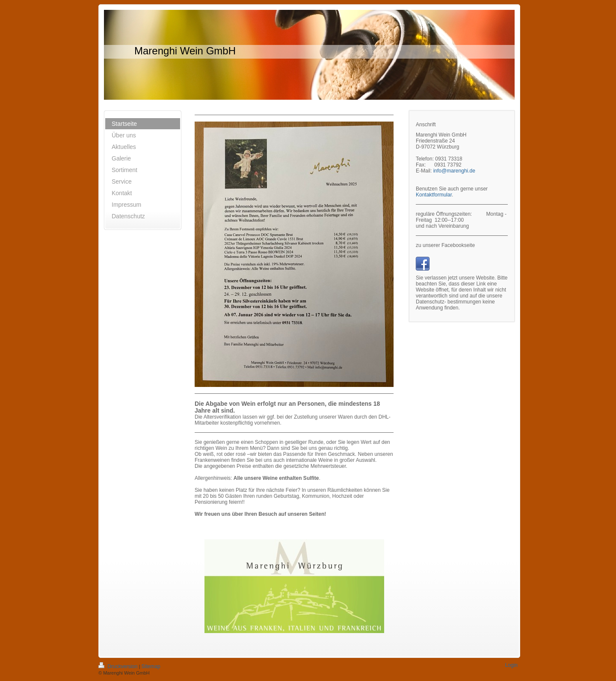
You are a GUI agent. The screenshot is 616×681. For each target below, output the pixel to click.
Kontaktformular (434, 195)
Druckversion (119, 666)
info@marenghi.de (454, 171)
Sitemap (151, 666)
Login (511, 665)
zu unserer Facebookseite (445, 245)
